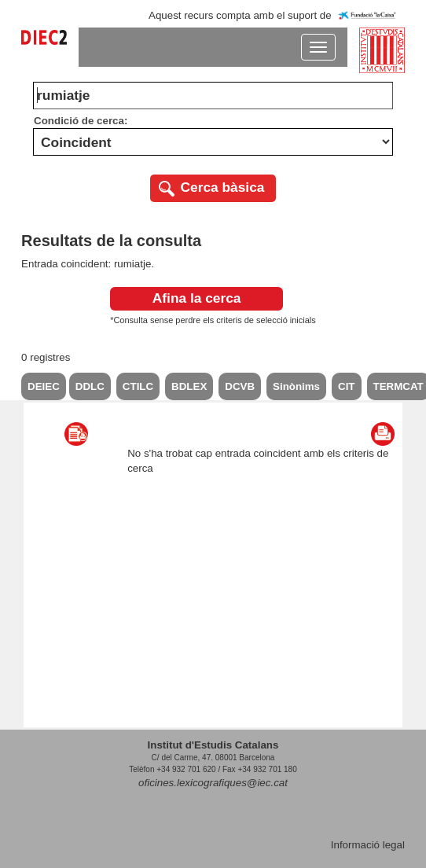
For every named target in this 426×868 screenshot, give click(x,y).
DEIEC (44, 386)
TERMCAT (398, 386)
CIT (346, 386)
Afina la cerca (197, 298)
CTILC (138, 386)
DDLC (90, 386)
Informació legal (368, 845)
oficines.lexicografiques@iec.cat (213, 783)
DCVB (240, 386)
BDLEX (189, 386)
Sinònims (296, 386)
